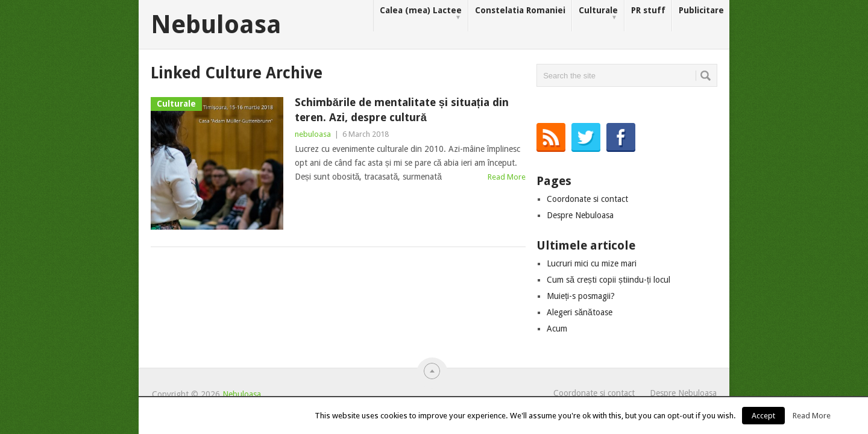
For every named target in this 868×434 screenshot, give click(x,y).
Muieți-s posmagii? (581, 296)
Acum (557, 329)
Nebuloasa (216, 25)
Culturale (598, 14)
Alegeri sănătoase (580, 312)
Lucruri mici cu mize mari (592, 263)
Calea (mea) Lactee (421, 14)
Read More (507, 177)
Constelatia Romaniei (520, 10)
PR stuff (648, 10)
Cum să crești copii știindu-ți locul (609, 280)
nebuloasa (313, 134)
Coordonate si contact (587, 199)
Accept (763, 416)
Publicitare (701, 10)
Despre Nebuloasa (580, 215)
